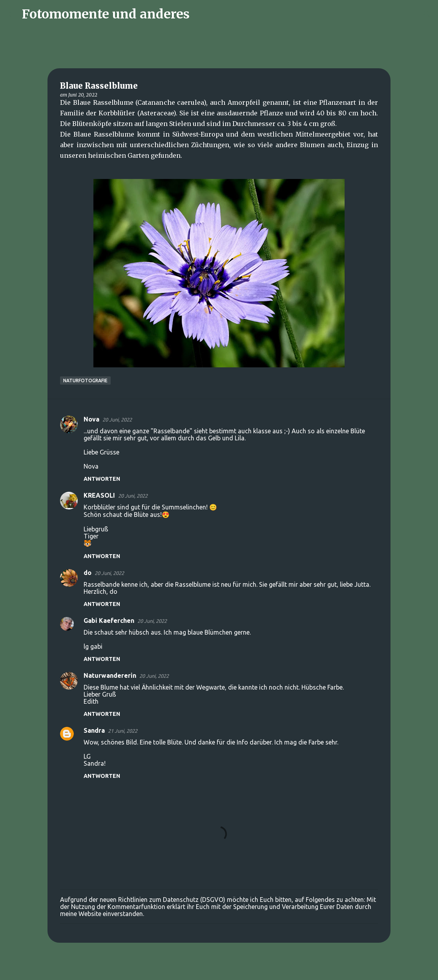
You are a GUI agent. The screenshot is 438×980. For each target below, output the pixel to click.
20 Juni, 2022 (117, 420)
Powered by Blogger (219, 969)
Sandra (94, 730)
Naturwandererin (110, 675)
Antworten (102, 479)
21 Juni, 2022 (123, 731)
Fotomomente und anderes (106, 14)
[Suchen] (201, 14)
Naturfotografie (85, 381)
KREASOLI (99, 495)
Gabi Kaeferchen (109, 620)
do (88, 573)
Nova (91, 419)
